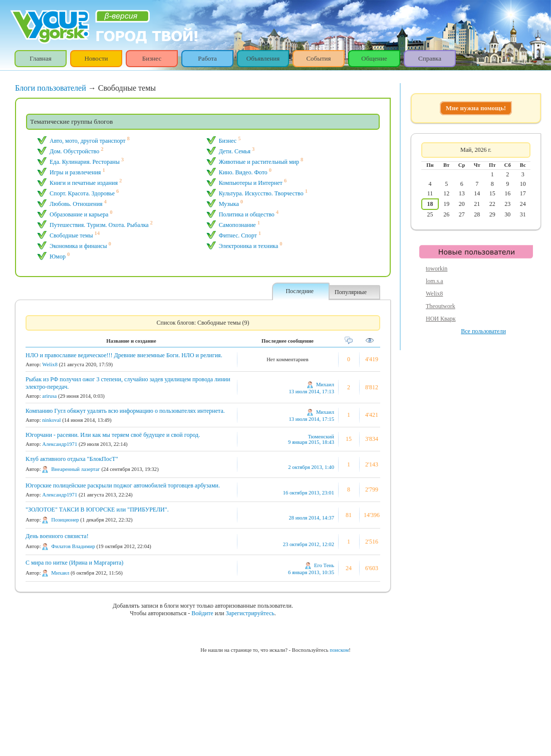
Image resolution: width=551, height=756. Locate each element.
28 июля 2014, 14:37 (311, 518)
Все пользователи (483, 331)
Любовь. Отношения (76, 204)
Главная (41, 58)
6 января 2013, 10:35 (311, 572)
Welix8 (50, 364)
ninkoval (51, 420)
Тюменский (321, 437)
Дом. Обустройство (74, 151)
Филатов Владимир (73, 546)
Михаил (325, 385)
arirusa (49, 396)
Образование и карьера (79, 214)
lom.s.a (435, 281)
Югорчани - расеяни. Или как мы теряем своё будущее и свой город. (113, 435)
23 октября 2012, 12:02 (309, 544)
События (318, 58)
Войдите (202, 613)
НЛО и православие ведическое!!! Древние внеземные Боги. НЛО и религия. (124, 355)
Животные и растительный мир (259, 162)
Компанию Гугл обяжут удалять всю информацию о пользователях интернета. (125, 411)
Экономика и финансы (78, 246)
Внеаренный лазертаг (75, 469)
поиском (339, 650)
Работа (207, 58)
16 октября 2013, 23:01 (309, 493)
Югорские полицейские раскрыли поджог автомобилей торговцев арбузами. (123, 485)
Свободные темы (71, 235)
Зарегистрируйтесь (250, 613)
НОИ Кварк (441, 319)
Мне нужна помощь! (476, 108)
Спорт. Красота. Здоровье (82, 193)
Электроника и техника (249, 246)
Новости (96, 58)
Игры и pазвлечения (75, 172)
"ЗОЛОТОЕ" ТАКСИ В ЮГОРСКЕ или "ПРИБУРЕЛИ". (97, 510)
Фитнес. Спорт (238, 235)
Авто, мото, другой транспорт (88, 141)
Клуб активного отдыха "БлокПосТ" (72, 459)
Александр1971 (60, 444)
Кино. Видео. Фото (243, 172)
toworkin (437, 269)
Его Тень (324, 565)
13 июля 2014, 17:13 (311, 392)
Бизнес (152, 58)
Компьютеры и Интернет (251, 183)
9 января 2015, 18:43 (311, 442)
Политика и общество (247, 214)
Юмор (58, 257)
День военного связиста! (57, 536)
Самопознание (237, 225)
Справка (430, 58)
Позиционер (65, 520)
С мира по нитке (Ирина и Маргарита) (74, 563)
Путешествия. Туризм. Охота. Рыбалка (99, 225)
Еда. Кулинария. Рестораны (85, 162)
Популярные (351, 292)
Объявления (263, 58)
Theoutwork (441, 306)
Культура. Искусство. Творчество (261, 193)
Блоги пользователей (51, 88)
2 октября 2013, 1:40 (311, 467)
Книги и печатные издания (84, 183)
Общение (374, 58)
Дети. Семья (235, 151)
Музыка (229, 204)
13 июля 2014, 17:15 (311, 419)
